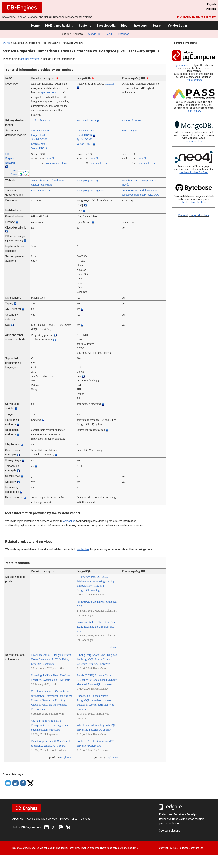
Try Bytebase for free (194, 202)
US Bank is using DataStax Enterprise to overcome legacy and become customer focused (50, 725)
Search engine (39, 144)
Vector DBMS (39, 148)
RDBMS (110, 84)
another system (30, 59)
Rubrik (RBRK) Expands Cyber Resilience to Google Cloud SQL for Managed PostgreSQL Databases (97, 680)
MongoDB (94, 34)
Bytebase (124, 34)
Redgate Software (204, 17)
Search (157, 25)
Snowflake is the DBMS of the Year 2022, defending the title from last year (96, 627)
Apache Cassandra (50, 93)
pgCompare (181, 65)
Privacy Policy (69, 819)
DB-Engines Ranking (59, 25)
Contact (85, 819)
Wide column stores (56, 163)
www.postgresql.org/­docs (90, 190)
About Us (18, 819)
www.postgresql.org (87, 180)
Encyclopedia (106, 25)
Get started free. (194, 141)
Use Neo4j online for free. (194, 172)
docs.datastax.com (41, 190)
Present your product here (194, 215)
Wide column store (42, 120)
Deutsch (211, 9)
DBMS (7, 43)
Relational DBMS (86, 120)
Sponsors (140, 25)
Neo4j (109, 34)
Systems (85, 25)
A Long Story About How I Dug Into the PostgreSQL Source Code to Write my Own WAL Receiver (97, 659)
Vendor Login (177, 25)
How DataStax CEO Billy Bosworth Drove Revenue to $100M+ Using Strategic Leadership (51, 659)
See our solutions (170, 831)
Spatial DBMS (39, 139)
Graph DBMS (39, 135)
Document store (40, 131)
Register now (194, 111)
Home (35, 25)
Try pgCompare (194, 80)
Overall (50, 159)
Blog (124, 25)
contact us (69, 521)
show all (114, 647)
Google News (66, 757)
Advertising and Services (42, 819)
